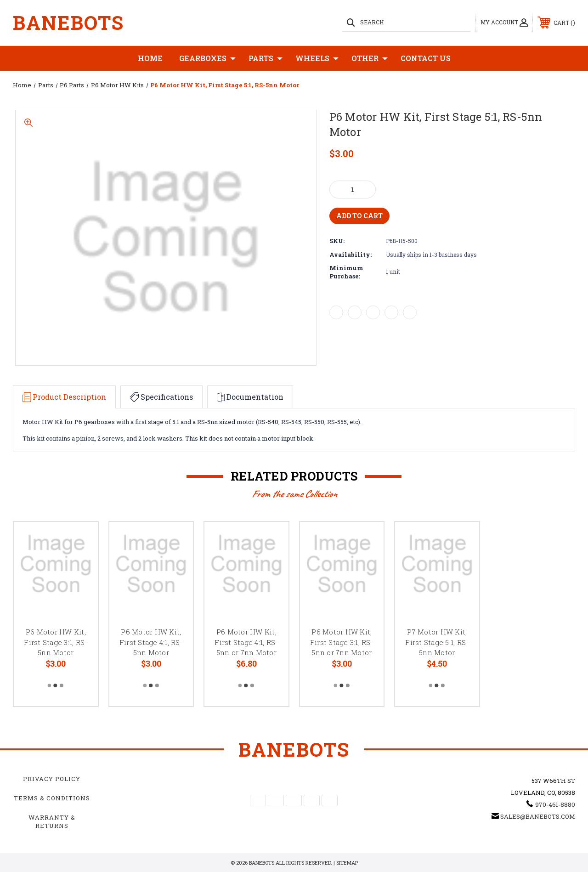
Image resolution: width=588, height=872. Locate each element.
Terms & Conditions (52, 798)
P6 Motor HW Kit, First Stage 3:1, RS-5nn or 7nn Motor (342, 642)
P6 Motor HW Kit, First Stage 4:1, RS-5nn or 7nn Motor (246, 642)
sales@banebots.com (538, 816)
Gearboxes (207, 58)
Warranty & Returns (52, 821)
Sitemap (347, 863)
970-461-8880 (555, 804)
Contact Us (426, 58)
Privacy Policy (52, 779)
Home (150, 58)
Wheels (317, 58)
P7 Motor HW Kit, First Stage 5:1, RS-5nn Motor (437, 642)
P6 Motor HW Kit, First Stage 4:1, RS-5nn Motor (151, 642)
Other (370, 58)
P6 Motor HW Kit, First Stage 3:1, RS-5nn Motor (56, 642)
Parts (266, 58)
